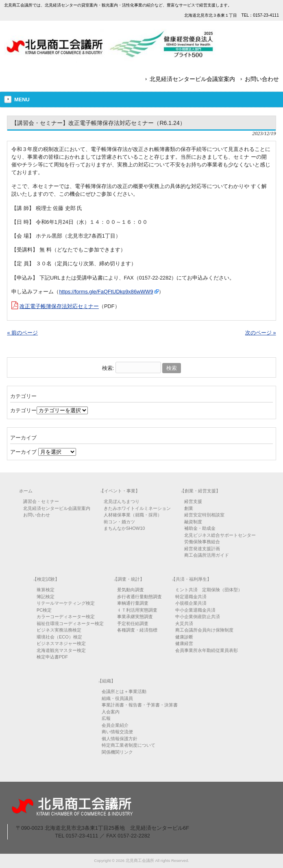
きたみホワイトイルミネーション (137, 508)
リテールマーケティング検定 (66, 603)
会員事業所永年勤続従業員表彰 (207, 650)
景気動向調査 (131, 590)
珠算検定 (46, 590)
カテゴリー (23, 410)
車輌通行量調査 (133, 603)
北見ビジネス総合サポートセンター (220, 535)
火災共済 (184, 623)
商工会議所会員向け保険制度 (204, 630)
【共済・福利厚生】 (191, 579)
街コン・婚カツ (119, 522)
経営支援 (193, 501)
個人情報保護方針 (120, 739)
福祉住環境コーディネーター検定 (70, 623)
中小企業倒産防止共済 (198, 617)
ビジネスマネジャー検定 (61, 643)
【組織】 (107, 681)
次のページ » (261, 333)
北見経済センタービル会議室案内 (192, 79)
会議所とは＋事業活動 (124, 691)
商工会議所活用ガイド (207, 555)
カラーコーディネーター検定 (66, 617)
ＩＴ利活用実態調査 (137, 610)
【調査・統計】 (129, 579)
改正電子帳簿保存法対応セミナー (59, 306)
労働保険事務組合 (202, 542)
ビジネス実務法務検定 (59, 630)
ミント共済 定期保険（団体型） (209, 590)
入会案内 (111, 712)
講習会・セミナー (41, 501)
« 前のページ (22, 333)
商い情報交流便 (117, 732)
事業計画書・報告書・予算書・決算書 (140, 705)
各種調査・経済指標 (137, 630)
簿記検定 (46, 597)
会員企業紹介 (115, 725)
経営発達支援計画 (202, 549)
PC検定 (44, 610)
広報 (106, 718)
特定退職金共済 (191, 597)
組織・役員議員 (117, 698)
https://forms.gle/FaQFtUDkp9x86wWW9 (106, 292)
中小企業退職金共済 (195, 610)
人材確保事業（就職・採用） (133, 515)
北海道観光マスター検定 (61, 650)
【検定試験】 (46, 579)
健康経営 (184, 643)
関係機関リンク (117, 752)
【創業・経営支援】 (200, 491)
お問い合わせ (262, 79)
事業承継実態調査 (135, 617)
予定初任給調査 (133, 623)
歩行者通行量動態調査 (139, 597)
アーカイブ (23, 452)
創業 (189, 508)
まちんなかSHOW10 (124, 528)
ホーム (26, 491)
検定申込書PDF (52, 657)
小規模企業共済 (191, 603)
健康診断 (184, 637)
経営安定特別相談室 (204, 515)
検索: (108, 368)
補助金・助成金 (200, 528)
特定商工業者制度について (128, 745)
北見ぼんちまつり (122, 501)
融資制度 (193, 522)
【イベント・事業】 (120, 491)
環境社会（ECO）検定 (59, 637)
